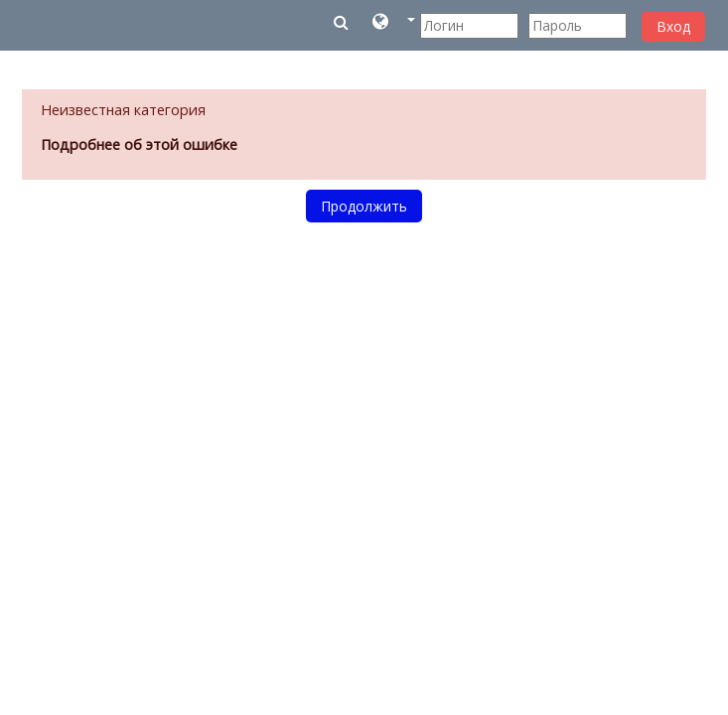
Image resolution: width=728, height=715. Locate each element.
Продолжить (364, 206)
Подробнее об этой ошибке (139, 144)
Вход (673, 26)
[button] (394, 25)
